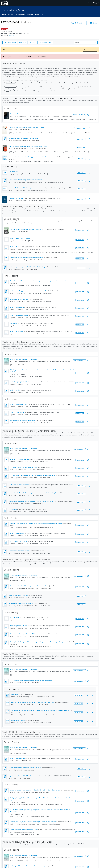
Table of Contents (9, 42)
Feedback (30, 15)
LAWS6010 (12, 35)
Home (4, 15)
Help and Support (94, 3)
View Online (81, 139)
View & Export (77, 23)
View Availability (79, 115)
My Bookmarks (20, 15)
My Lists (11, 15)
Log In (37, 15)
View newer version (90, 50)
